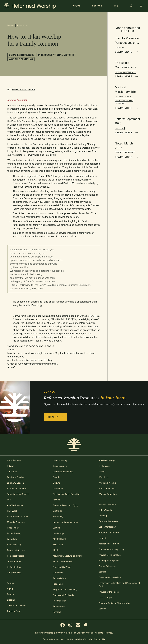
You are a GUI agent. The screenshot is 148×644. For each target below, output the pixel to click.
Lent (9, 500)
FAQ (116, 6)
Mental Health (60, 539)
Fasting (56, 500)
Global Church (124, 97)
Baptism (103, 572)
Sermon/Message (107, 566)
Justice (56, 528)
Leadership (58, 533)
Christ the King (14, 573)
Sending (103, 609)
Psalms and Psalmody (63, 595)
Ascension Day (14, 545)
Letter (120, 128)
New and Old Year (62, 567)
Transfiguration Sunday (18, 494)
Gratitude (57, 511)
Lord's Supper (105, 597)
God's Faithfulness (22, 55)
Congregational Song (63, 472)
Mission (57, 550)
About (77, 6)
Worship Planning (21, 59)
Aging (10, 589)
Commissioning (60, 466)
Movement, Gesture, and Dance (68, 556)
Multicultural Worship (63, 561)
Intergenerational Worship (56, 55)
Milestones (58, 545)
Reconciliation (60, 601)
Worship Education (108, 494)
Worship (120, 48)
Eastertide (12, 539)
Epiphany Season (15, 483)
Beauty (10, 594)
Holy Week (12, 511)
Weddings (103, 477)
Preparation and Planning (65, 589)
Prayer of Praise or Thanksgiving (114, 603)
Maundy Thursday (16, 522)
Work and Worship (107, 483)
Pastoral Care (59, 578)
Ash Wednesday (15, 505)
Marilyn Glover (23, 90)
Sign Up (56, 417)
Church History (60, 460)
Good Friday (13, 528)
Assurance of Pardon (109, 544)
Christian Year (14, 611)
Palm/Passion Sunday (17, 516)
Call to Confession (107, 527)
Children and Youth (16, 605)
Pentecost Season (16, 556)
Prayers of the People (109, 592)
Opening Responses (108, 521)
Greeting (103, 516)
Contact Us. (100, 639)
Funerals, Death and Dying (66, 505)
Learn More (126, 52)
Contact (97, 6)
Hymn (119, 153)
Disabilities (58, 488)
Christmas (12, 472)
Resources (23, 25)
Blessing (11, 600)
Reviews (57, 612)
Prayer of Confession (109, 532)
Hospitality (58, 516)
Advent (11, 466)
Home (11, 25)
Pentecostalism (124, 100)
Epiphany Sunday (16, 477)
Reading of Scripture (109, 560)
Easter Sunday (14, 533)
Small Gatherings (107, 460)
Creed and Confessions (110, 577)
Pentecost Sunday (16, 550)
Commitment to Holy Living (112, 549)
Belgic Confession (125, 72)
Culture (56, 483)
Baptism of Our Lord (17, 488)
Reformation (59, 606)
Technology (104, 466)
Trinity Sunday (14, 561)
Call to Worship (106, 510)
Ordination (58, 573)
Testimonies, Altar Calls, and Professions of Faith (119, 585)
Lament (102, 538)
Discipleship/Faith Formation (66, 494)
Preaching (58, 584)
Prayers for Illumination (110, 555)
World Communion (107, 488)
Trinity (102, 472)
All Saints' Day (14, 567)
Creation (57, 477)
